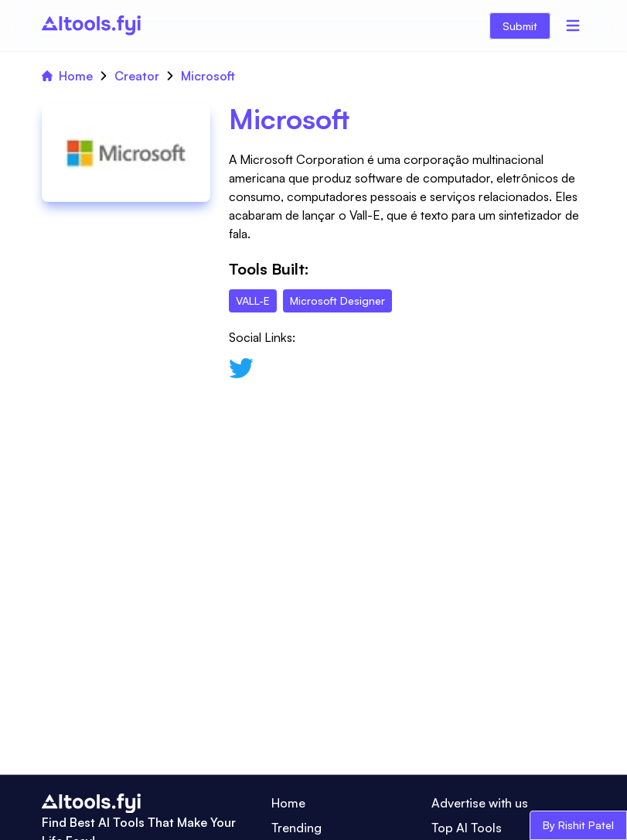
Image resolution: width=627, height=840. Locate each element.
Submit (520, 26)
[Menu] (573, 26)
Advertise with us (480, 803)
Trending (296, 828)
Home (67, 76)
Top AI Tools (467, 828)
